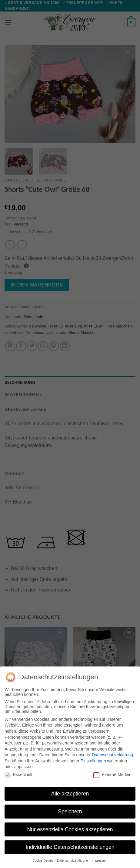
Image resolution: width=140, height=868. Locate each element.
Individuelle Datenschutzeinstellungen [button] (70, 847)
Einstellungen (93, 761)
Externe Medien (112, 775)
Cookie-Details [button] (43, 860)
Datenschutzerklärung (112, 755)
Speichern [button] (70, 812)
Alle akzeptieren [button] (70, 794)
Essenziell (18, 775)
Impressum (100, 860)
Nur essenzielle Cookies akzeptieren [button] (70, 829)
